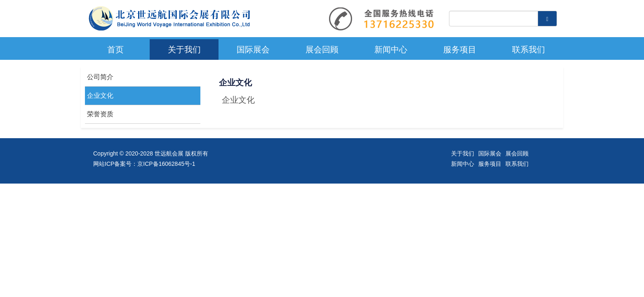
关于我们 (184, 49)
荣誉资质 (100, 114)
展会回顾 (322, 49)
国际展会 (253, 49)
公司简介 (100, 77)
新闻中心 (391, 49)
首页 (115, 49)
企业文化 (100, 95)
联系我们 (529, 49)
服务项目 (460, 49)
